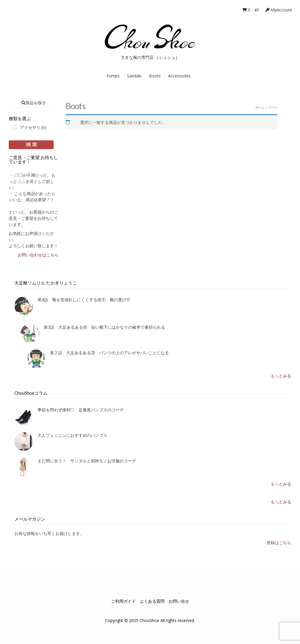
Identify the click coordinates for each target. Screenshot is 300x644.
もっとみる (281, 376)
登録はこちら (279, 542)
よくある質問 (152, 601)
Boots (155, 76)
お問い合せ (179, 601)
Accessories (179, 76)
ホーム (260, 107)
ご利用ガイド (123, 601)
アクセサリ (33, 127)
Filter (31, 145)
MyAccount (279, 10)
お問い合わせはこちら (38, 255)
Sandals (134, 76)
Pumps (113, 76)
